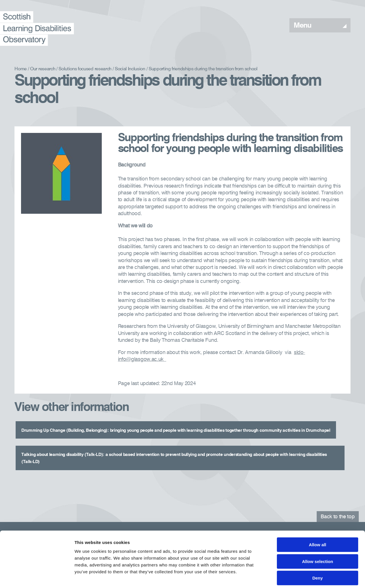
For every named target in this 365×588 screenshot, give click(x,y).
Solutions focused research (85, 69)
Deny (318, 552)
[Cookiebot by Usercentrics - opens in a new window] (37, 577)
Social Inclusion (130, 69)
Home (21, 69)
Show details (298, 577)
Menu (320, 26)
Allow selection (317, 535)
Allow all (318, 518)
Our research (43, 69)
